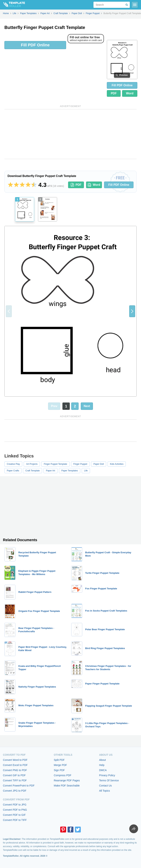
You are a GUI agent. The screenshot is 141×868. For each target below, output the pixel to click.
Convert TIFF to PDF (15, 780)
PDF (114, 93)
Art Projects (32, 464)
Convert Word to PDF (15, 760)
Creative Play (13, 464)
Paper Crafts (13, 471)
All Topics (105, 791)
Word (130, 93)
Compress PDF (63, 775)
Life (86, 471)
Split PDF (59, 760)
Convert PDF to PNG (15, 810)
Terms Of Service (109, 780)
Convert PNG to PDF (15, 770)
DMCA (103, 770)
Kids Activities (117, 464)
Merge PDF (60, 765)
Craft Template (32, 471)
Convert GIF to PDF (14, 775)
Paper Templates (70, 471)
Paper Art (50, 471)
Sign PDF (59, 770)
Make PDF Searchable (67, 786)
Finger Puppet (80, 464)
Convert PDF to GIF (14, 815)
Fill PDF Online (35, 45)
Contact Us (105, 786)
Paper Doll (99, 464)
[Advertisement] (70, 134)
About (103, 760)
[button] (132, 311)
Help (102, 765)
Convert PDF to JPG (15, 805)
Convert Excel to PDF (15, 765)
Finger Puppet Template (55, 464)
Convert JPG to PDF (15, 791)
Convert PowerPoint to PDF (19, 786)
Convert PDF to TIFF (15, 820)
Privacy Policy (107, 775)
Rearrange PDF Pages (67, 780)
